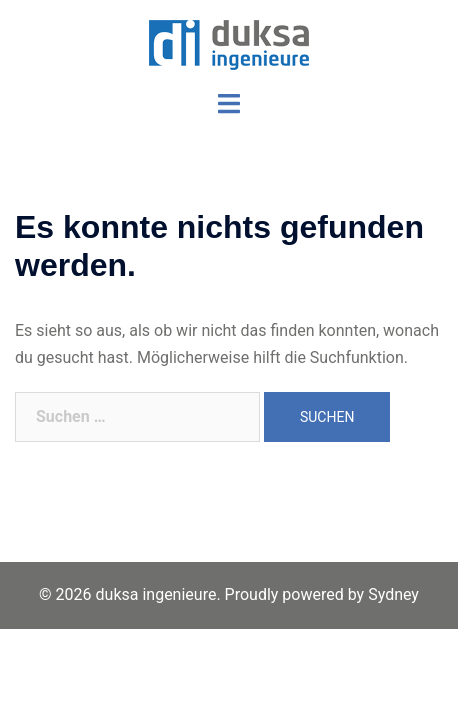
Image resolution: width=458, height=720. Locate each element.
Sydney (393, 594)
